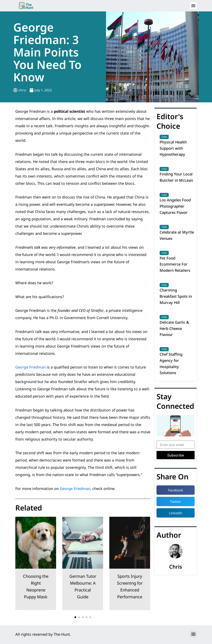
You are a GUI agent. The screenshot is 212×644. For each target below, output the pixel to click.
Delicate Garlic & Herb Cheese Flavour (174, 328)
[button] (193, 6)
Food (164, 137)
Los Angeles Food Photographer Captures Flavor (175, 206)
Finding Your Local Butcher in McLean (176, 177)
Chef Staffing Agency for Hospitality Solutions (171, 363)
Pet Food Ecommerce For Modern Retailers (175, 264)
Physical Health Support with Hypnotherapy (173, 148)
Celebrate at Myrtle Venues (177, 235)
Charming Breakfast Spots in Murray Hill (176, 296)
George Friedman (31, 367)
